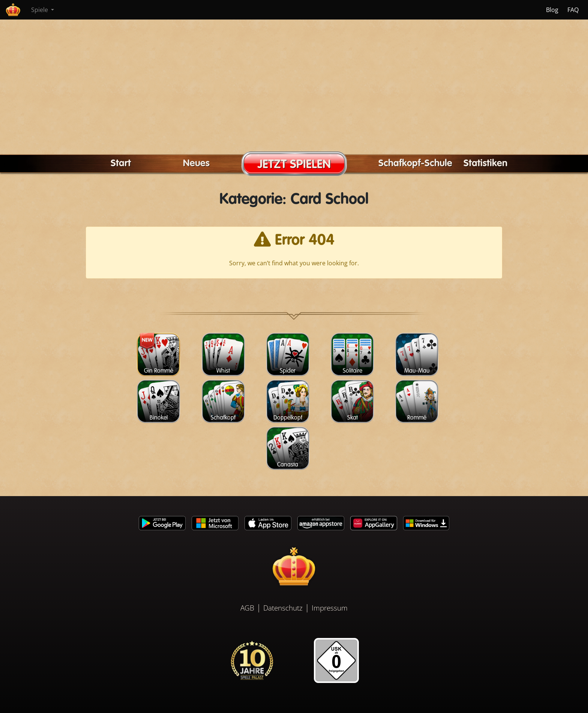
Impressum (330, 608)
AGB (247, 608)
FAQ (573, 10)
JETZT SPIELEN (294, 165)
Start (121, 164)
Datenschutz (283, 608)
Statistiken (485, 164)
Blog (552, 10)
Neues (196, 164)
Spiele (40, 10)
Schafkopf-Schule (415, 164)
